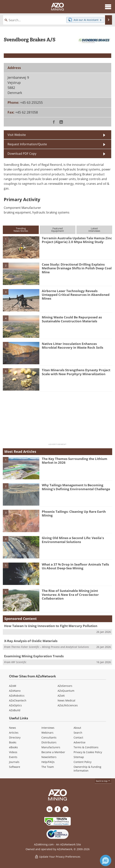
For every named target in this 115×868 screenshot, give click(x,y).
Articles (14, 733)
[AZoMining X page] (65, 809)
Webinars (47, 733)
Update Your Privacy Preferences (57, 857)
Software (15, 767)
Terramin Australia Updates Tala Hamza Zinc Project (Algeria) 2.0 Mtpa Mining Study (77, 240)
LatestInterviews (94, 230)
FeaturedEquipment (58, 230)
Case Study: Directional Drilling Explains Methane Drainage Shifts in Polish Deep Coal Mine (77, 268)
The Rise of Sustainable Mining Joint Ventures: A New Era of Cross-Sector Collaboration (70, 595)
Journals (14, 762)
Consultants (49, 737)
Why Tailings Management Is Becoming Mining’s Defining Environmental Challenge (76, 487)
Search (78, 733)
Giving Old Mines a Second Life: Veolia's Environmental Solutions (73, 540)
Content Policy (83, 762)
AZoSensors (65, 686)
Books (13, 742)
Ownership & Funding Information (87, 769)
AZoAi (61, 696)
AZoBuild (15, 710)
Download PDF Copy (22, 153)
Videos (13, 752)
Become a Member (53, 752)
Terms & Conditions (86, 747)
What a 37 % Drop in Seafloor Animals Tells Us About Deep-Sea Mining (75, 566)
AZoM (13, 686)
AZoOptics (15, 705)
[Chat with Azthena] (106, 860)
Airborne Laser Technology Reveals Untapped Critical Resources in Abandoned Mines (76, 295)
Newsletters (49, 757)
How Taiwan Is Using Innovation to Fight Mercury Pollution (51, 626)
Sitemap (79, 757)
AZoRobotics (17, 696)
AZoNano (15, 691)
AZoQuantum (66, 691)
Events (13, 757)
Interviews (48, 728)
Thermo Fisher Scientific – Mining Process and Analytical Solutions (50, 647)
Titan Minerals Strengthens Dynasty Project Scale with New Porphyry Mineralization (76, 372)
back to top (103, 781)
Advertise (80, 742)
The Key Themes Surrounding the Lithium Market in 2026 (75, 461)
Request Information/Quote (27, 144)
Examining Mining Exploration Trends (34, 656)
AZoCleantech (18, 700)
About (77, 728)
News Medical (66, 700)
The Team (48, 767)
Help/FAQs (48, 762)
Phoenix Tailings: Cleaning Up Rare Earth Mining (74, 513)
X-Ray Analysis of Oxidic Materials (31, 641)
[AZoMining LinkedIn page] (50, 809)
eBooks (13, 747)
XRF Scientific (19, 662)
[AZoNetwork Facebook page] (58, 809)
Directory (15, 737)
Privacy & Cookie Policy (88, 752)
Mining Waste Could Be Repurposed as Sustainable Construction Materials (72, 319)
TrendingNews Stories (21, 230)
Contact (78, 737)
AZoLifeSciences (68, 705)
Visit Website (17, 135)
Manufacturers (51, 747)
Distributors (49, 742)
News (13, 728)
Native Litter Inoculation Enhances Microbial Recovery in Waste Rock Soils (72, 346)
